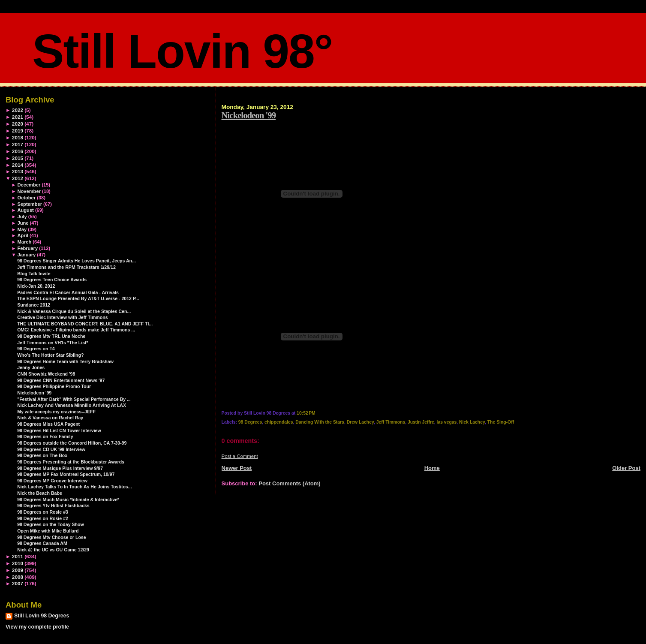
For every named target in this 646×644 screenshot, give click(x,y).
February (27, 248)
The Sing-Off (501, 422)
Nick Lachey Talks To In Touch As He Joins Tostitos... (74, 487)
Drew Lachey (360, 422)
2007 (18, 583)
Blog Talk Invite (34, 274)
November (29, 191)
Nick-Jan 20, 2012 (36, 286)
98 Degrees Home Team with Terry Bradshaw (65, 361)
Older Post (626, 468)
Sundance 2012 (34, 305)
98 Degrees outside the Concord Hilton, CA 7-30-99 (72, 443)
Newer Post (237, 468)
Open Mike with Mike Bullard (48, 531)
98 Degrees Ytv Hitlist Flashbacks (53, 506)
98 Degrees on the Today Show (51, 524)
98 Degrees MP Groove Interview (52, 481)
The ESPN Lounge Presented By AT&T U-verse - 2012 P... (78, 298)
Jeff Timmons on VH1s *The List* (53, 343)
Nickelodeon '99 (249, 115)
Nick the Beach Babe (40, 493)
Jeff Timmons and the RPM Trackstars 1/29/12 (66, 267)
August (25, 210)
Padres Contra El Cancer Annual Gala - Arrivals (68, 292)
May (22, 229)
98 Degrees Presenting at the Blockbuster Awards (71, 462)
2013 (18, 171)
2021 (18, 117)
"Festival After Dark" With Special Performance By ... (74, 399)
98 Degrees (250, 422)
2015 (18, 158)
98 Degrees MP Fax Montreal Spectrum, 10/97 (66, 474)
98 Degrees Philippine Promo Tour (54, 386)
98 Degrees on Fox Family (45, 436)
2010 (18, 563)
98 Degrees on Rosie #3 (43, 512)
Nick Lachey (472, 422)
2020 (18, 124)
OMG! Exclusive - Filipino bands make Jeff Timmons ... (76, 330)
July (22, 217)
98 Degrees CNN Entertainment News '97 (61, 380)
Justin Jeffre (421, 422)
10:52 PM (306, 413)
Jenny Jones (31, 367)
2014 (18, 165)
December (29, 185)
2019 (18, 131)
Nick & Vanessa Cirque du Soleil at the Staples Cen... (74, 311)
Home (432, 468)
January (26, 255)
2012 (18, 178)
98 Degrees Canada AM (42, 543)
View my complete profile (37, 627)
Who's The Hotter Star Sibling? (50, 355)
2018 (18, 137)
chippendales (279, 422)
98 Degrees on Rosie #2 (43, 518)
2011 (18, 556)
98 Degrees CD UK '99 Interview (51, 449)
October (26, 198)
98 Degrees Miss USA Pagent (48, 424)
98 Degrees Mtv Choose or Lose (52, 537)
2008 (18, 577)
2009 (18, 570)
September (30, 204)
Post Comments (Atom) (289, 483)
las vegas (447, 422)
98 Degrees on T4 (36, 349)
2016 (18, 151)
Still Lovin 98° (182, 51)
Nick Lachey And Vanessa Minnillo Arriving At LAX (72, 405)
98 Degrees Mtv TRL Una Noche (51, 336)
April (23, 235)
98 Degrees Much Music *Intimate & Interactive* (68, 500)
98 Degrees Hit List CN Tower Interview (59, 430)
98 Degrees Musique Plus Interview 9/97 (60, 468)
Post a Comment (240, 456)
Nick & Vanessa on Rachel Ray (50, 418)
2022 (18, 110)
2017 (18, 144)
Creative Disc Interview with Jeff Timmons (62, 317)
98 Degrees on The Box (42, 455)
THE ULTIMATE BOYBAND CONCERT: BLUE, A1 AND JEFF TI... (85, 324)
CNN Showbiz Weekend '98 (46, 374)
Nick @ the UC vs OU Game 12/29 (53, 550)
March (24, 242)
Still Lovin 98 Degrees (42, 616)
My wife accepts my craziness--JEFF (56, 412)
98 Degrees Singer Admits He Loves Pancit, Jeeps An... (77, 261)
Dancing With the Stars (320, 422)
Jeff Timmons (391, 422)
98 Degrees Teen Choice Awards (52, 280)
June (23, 223)
